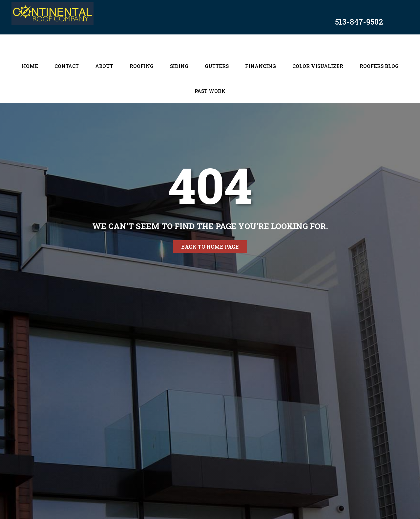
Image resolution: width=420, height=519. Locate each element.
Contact (67, 66)
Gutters (217, 66)
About (104, 66)
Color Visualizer (318, 66)
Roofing (142, 66)
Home (30, 66)
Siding (179, 66)
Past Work (210, 91)
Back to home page (210, 247)
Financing (261, 66)
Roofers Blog (379, 66)
